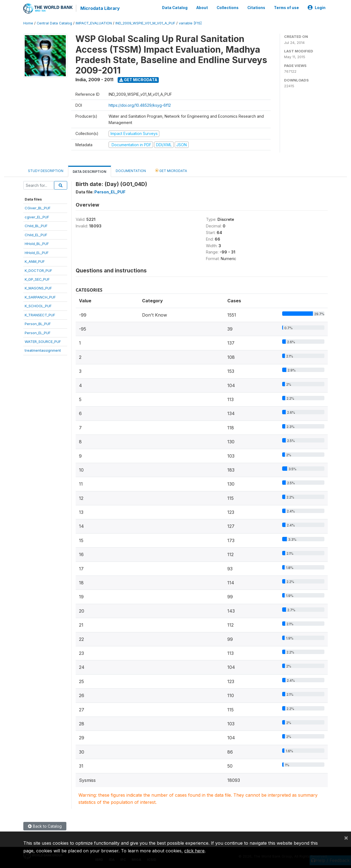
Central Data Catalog (54, 23)
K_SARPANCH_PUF (40, 297)
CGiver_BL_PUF (38, 208)
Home (28, 23)
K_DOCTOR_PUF (38, 270)
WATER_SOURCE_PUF (43, 342)
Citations (256, 8)
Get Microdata (138, 80)
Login (317, 8)
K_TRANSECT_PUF (40, 315)
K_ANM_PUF (35, 261)
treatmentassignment (43, 350)
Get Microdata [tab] (171, 170)
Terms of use (286, 8)
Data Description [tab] (90, 172)
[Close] (346, 838)
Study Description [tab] (46, 171)
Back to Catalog (45, 826)
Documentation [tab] (131, 171)
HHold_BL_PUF (37, 244)
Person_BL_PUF (38, 324)
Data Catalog (175, 8)
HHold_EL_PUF (37, 253)
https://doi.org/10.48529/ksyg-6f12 (140, 105)
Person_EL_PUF (38, 333)
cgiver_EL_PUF (37, 217)
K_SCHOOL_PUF (38, 306)
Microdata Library (100, 8)
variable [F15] (190, 23)
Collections (228, 8)
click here (194, 851)
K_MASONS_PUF (38, 288)
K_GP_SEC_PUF (37, 279)
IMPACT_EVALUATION (94, 23)
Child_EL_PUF (36, 235)
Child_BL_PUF (36, 226)
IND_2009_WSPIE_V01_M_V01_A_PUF (145, 23)
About (202, 8)
